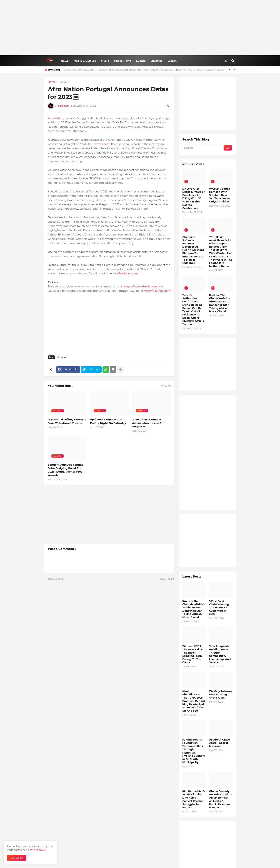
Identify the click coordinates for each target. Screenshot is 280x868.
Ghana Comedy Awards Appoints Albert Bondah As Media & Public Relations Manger (220, 799)
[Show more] (120, 370)
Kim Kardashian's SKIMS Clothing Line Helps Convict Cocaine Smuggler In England (194, 799)
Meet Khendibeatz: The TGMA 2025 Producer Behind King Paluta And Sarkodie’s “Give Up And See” (194, 701)
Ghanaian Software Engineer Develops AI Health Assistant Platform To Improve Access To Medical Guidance (193, 250)
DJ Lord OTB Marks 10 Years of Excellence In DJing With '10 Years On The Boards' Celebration (121, 70)
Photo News (123, 61)
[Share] (168, 106)
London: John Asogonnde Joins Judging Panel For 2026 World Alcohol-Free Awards (66, 470)
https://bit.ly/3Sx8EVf (157, 291)
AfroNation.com (127, 273)
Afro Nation (56, 118)
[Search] (233, 61)
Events (141, 61)
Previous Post (55, 579)
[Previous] (230, 70)
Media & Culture (85, 61)
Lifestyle (157, 61)
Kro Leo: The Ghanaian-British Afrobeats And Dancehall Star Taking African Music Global (220, 303)
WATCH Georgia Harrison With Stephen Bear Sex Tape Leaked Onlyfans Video (220, 195)
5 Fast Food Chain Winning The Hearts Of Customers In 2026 (219, 608)
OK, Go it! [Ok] (17, 858)
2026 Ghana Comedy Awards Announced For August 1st (148, 423)
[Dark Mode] (226, 61)
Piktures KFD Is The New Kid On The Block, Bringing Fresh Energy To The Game (193, 654)
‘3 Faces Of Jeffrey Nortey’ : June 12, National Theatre (67, 421)
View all (166, 386)
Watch (172, 61)
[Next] (234, 70)
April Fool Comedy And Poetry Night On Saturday (108, 421)
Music (105, 61)
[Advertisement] (140, 28)
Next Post (166, 579)
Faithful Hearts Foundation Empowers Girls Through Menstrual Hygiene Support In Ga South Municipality (193, 751)
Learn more (35, 850)
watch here (102, 144)
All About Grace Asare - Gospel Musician (219, 743)
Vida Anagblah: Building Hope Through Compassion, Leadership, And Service (220, 654)
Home (52, 82)
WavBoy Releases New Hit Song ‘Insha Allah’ (221, 694)
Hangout (64, 82)
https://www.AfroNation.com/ (144, 286)
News (65, 61)
